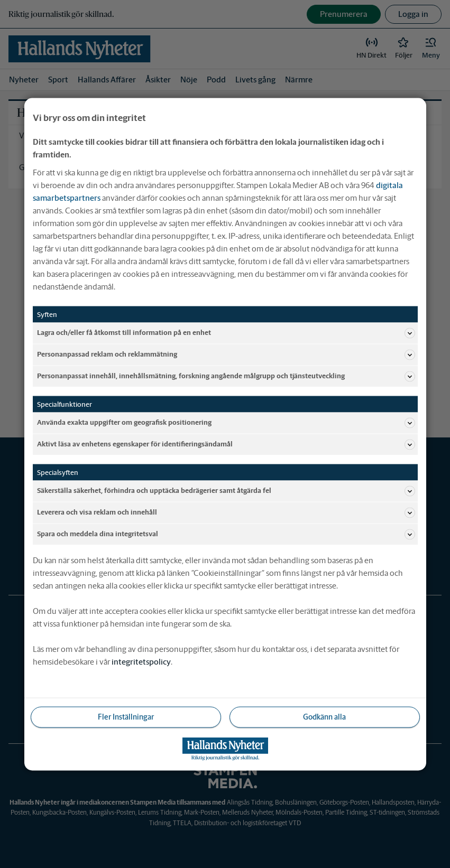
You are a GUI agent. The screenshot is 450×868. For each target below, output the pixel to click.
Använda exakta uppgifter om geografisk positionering (226, 423)
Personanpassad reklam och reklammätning (226, 354)
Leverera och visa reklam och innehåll (226, 512)
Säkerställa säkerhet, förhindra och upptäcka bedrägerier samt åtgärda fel (226, 491)
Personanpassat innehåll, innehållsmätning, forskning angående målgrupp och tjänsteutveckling (226, 376)
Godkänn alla (324, 716)
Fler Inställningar (126, 716)
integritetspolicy (141, 661)
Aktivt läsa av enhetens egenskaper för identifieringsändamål (226, 444)
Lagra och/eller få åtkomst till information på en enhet (226, 333)
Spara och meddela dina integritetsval (226, 534)
